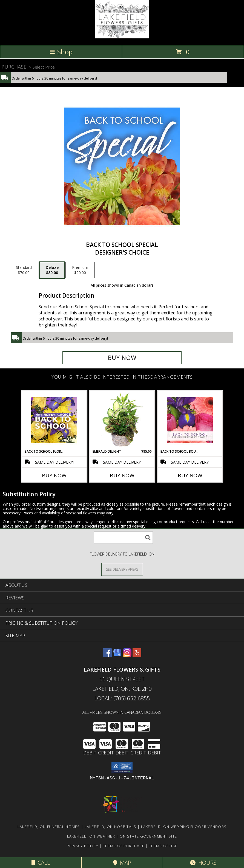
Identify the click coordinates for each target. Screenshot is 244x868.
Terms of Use (163, 846)
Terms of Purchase (124, 846)
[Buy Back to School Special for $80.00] (122, 358)
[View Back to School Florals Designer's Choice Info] (54, 420)
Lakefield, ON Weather (91, 836)
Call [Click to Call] (41, 863)
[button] (122, 768)
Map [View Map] (122, 863)
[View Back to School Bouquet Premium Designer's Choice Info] (190, 420)
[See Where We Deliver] (122, 569)
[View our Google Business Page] (117, 655)
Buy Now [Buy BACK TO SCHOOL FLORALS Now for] (54, 475)
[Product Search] (123, 538)
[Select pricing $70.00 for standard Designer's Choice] (24, 270)
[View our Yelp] (137, 655)
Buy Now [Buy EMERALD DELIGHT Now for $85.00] (122, 475)
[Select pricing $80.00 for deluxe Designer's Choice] (52, 270)
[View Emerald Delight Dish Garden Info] (122, 420)
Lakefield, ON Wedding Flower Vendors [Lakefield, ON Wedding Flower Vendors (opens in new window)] (184, 827)
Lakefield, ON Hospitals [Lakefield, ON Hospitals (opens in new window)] (110, 827)
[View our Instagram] (127, 655)
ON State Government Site (148, 836)
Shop (61, 52)
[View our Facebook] (107, 655)
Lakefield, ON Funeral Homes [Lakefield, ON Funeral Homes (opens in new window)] (49, 827)
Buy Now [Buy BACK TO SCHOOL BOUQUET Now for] (190, 475)
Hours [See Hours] (203, 863)
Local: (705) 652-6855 (122, 698)
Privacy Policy (83, 846)
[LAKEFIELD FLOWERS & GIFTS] (122, 37)
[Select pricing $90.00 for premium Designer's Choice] (80, 270)
